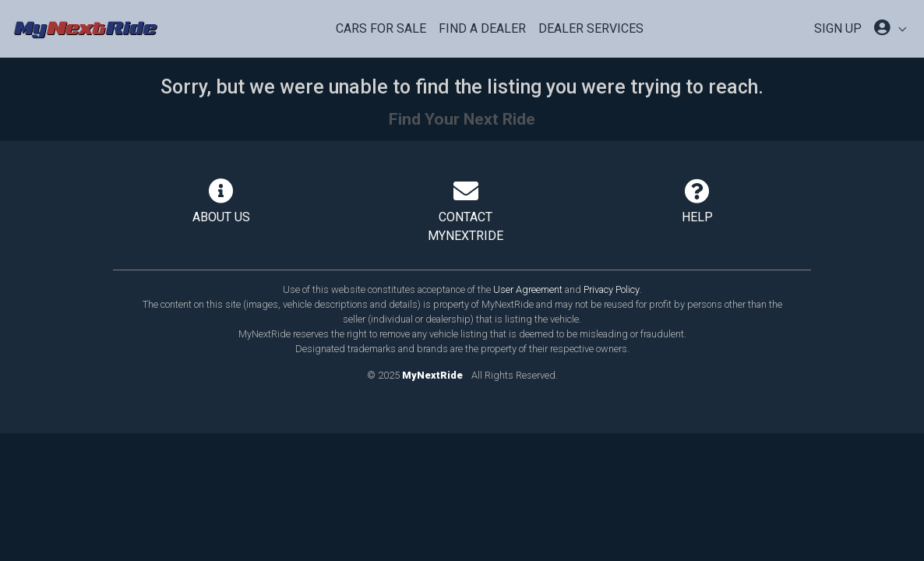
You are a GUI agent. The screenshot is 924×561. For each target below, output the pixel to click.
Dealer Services (591, 28)
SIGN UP (838, 28)
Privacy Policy (612, 289)
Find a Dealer (482, 28)
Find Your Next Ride (462, 119)
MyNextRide (432, 375)
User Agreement (528, 289)
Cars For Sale (381, 28)
